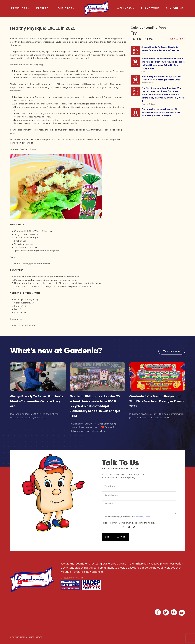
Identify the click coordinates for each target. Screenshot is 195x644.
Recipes (44, 8)
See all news (177, 39)
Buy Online (175, 8)
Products (20, 8)
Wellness (125, 8)
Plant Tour (150, 8)
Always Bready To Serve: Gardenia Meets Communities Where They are (163, 51)
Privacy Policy (144, 517)
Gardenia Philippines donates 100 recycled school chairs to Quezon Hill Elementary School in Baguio (163, 114)
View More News (172, 351)
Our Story (67, 8)
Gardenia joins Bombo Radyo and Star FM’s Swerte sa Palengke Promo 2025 (163, 80)
